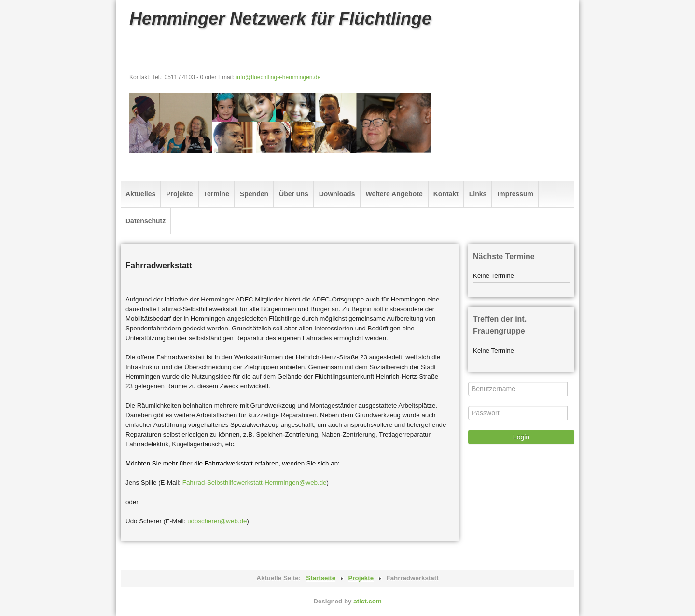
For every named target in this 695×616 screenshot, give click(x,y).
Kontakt (446, 194)
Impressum (515, 194)
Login (521, 437)
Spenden (254, 194)
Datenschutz (146, 221)
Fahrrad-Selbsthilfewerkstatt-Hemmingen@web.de (255, 483)
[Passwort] (518, 413)
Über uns (294, 194)
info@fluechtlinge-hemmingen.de (278, 77)
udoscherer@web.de (217, 521)
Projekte (179, 194)
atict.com (368, 601)
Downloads (337, 194)
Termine (216, 194)
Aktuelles (140, 194)
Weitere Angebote (394, 194)
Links (478, 194)
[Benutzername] (518, 389)
